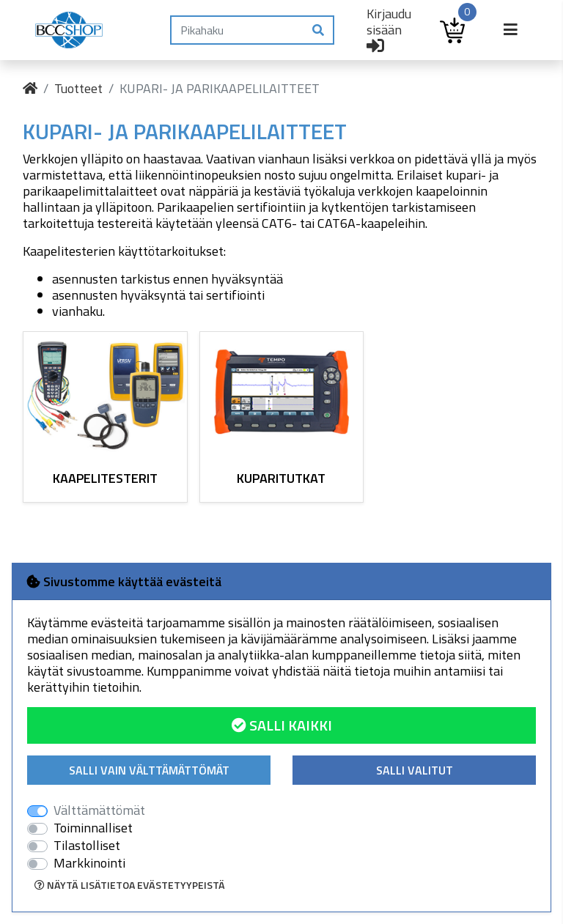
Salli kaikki (282, 725)
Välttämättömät (99, 810)
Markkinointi (89, 863)
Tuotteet (78, 88)
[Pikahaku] (237, 30)
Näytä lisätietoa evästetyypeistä (130, 885)
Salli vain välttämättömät (149, 770)
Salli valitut (415, 770)
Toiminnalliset (93, 828)
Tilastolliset (87, 846)
